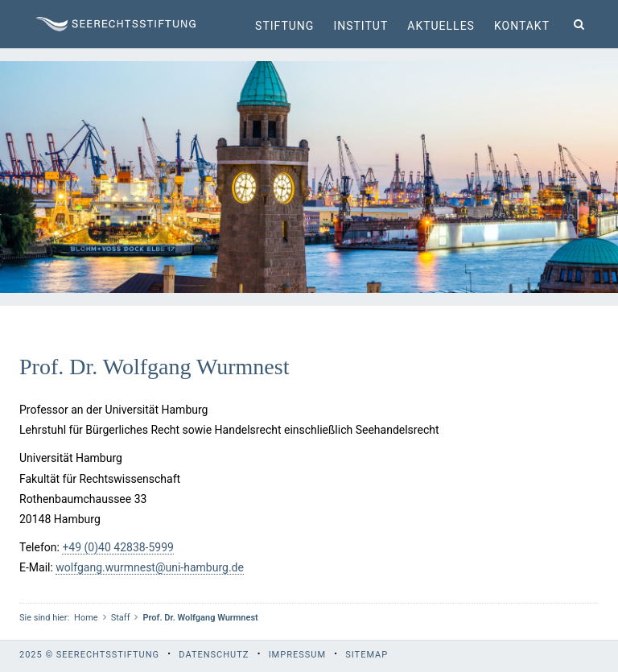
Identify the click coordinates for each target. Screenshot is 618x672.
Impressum (297, 655)
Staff (121, 618)
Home (86, 618)
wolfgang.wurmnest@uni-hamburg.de (150, 567)
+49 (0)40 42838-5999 (118, 547)
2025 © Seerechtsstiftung (89, 655)
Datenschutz (214, 655)
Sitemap (367, 655)
